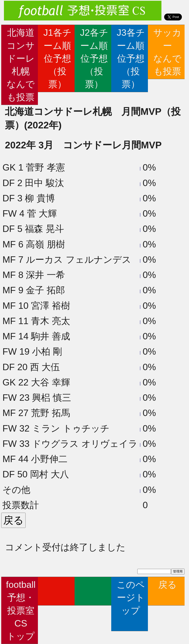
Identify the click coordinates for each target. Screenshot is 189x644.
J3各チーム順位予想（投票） (131, 58)
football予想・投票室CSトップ (21, 610)
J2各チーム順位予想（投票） (94, 58)
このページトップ (131, 604)
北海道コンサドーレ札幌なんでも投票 (21, 65)
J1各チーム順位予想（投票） (57, 58)
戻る (167, 591)
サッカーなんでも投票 (167, 52)
